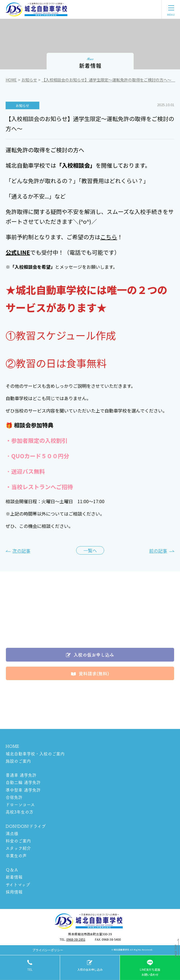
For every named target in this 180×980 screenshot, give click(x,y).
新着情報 (14, 877)
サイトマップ (18, 884)
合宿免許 (14, 797)
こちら (109, 237)
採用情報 (14, 892)
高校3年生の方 (20, 812)
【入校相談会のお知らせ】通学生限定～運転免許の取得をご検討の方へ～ (108, 80)
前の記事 (158, 551)
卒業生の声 (16, 855)
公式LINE (18, 252)
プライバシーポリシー (48, 950)
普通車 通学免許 (21, 775)
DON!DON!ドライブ (26, 826)
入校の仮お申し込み (90, 969)
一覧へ (90, 550)
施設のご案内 (18, 761)
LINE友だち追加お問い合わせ (150, 967)
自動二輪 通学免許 (23, 782)
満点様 (12, 833)
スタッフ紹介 (18, 848)
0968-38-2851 (76, 939)
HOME (12, 746)
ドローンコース (20, 804)
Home (11, 80)
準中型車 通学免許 (23, 790)
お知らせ (29, 80)
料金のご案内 (18, 841)
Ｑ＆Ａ (12, 870)
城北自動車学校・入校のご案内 (35, 754)
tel (30, 969)
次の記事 (21, 551)
